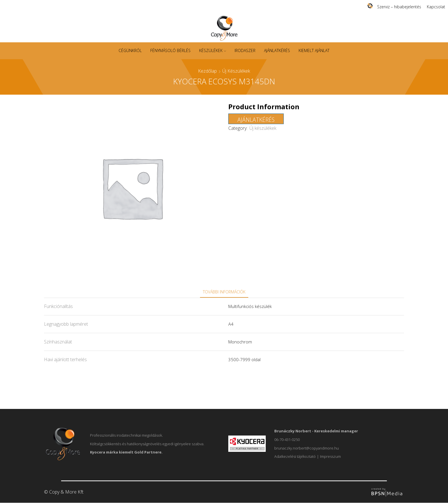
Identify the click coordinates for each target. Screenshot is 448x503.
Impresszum (330, 456)
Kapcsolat (436, 7)
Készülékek (213, 50)
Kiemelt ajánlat (314, 50)
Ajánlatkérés (277, 50)
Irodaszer (245, 50)
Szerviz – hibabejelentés (399, 7)
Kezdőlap (207, 71)
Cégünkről (130, 50)
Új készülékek (236, 71)
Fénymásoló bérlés (170, 50)
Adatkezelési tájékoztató (295, 456)
